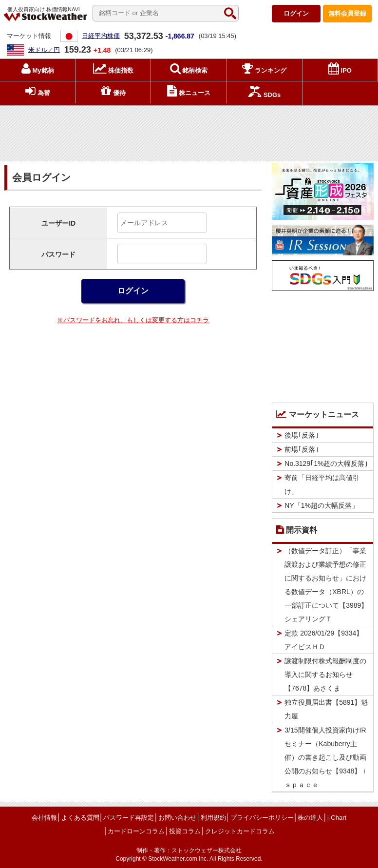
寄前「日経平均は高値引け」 (322, 484)
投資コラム (185, 831)
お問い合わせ (177, 818)
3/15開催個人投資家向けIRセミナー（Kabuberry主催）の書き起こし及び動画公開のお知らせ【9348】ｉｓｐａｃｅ (326, 757)
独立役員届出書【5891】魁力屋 (326, 709)
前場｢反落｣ (302, 449)
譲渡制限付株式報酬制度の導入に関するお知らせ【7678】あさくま (325, 675)
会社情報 (44, 818)
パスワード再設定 (129, 818)
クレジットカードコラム (240, 831)
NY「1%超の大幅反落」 (321, 505)
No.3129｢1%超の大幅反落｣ (326, 463)
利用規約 (213, 818)
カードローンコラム (136, 831)
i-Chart (337, 818)
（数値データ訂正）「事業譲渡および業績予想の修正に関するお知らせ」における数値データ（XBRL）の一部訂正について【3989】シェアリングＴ (326, 585)
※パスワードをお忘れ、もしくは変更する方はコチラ (133, 320)
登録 (347, 13)
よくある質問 (80, 818)
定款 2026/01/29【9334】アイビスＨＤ (324, 640)
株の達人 (310, 818)
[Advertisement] (189, 132)
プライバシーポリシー (262, 818)
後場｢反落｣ (302, 435)
